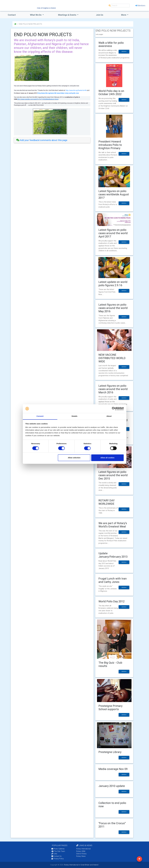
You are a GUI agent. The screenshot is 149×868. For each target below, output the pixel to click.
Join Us (100, 15)
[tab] (52, 140)
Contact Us (56, 856)
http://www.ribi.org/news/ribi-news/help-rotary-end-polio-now (58, 93)
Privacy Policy (58, 859)
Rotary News (81, 856)
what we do (36, 15)
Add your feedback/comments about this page (42, 140)
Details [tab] (75, 416)
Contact (12, 15)
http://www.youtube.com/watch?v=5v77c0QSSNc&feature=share (38, 99)
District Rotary (81, 854)
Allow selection (74, 458)
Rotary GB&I (81, 851)
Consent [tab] (40, 416)
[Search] (120, 6)
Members (140, 6)
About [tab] (109, 416)
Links (54, 854)
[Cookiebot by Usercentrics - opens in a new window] (114, 409)
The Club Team (58, 851)
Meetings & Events (67, 15)
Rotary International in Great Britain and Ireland (81, 865)
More (124, 15)
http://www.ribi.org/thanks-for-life (76, 90)
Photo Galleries (58, 849)
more (124, 52)
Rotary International (83, 849)
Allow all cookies (107, 458)
